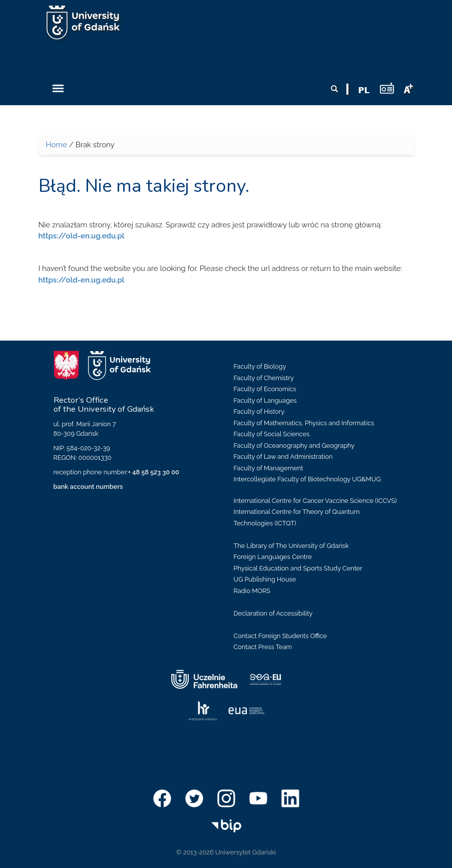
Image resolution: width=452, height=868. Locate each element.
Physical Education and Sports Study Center (298, 568)
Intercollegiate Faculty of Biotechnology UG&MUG (307, 479)
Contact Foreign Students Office (281, 636)
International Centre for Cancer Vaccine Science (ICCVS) (315, 501)
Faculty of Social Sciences (272, 434)
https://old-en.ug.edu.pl (82, 236)
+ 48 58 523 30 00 (154, 472)
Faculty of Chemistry (264, 378)
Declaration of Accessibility (273, 613)
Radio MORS (252, 591)
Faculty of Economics (265, 389)
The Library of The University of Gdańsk (291, 546)
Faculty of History (259, 411)
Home (57, 145)
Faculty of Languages (265, 400)
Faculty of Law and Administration (283, 457)
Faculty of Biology (260, 366)
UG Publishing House (265, 579)
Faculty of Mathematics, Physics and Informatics (304, 423)
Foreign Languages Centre (273, 557)
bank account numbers (88, 487)
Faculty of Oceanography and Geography (294, 446)
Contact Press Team (263, 647)
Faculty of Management (269, 468)
